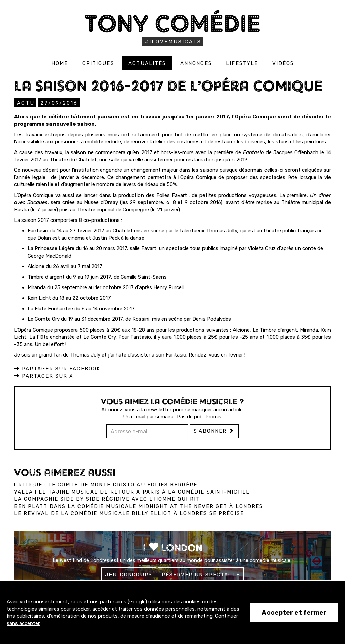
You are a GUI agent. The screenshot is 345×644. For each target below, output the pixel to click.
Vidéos (283, 63)
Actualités (147, 63)
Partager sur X (44, 376)
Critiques (98, 63)
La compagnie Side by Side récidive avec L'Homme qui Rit (107, 499)
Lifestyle (242, 63)
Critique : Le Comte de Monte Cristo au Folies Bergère (106, 485)
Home (60, 63)
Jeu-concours (129, 575)
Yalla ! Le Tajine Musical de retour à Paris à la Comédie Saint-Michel (132, 492)
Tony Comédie (173, 23)
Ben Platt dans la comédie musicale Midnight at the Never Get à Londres (139, 506)
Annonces (196, 63)
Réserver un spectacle (201, 575)
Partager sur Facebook (57, 369)
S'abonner (214, 431)
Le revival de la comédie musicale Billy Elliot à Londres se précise (129, 513)
